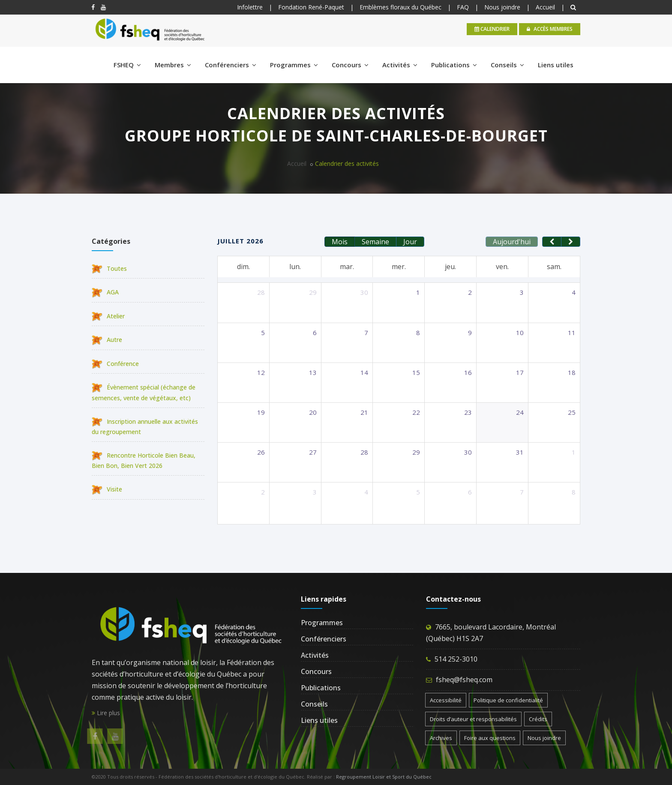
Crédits (538, 719)
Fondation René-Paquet (311, 7)
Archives (441, 738)
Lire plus (106, 713)
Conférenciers (231, 65)
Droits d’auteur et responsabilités (473, 719)
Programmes (294, 65)
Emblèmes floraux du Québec (400, 7)
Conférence (115, 364)
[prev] (552, 242)
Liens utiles (556, 65)
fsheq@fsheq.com (464, 680)
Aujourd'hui (512, 242)
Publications (454, 65)
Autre (107, 340)
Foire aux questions (490, 738)
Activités (400, 65)
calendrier (492, 29)
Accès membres (550, 29)
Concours (350, 65)
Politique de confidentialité (508, 700)
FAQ (463, 7)
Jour (410, 242)
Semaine (375, 242)
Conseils (507, 65)
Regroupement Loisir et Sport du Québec (384, 777)
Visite (107, 489)
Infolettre (250, 7)
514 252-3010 (456, 659)
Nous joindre (502, 7)
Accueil (545, 7)
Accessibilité (446, 700)
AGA (105, 292)
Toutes (109, 268)
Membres (173, 65)
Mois (340, 242)
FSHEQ (127, 65)
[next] (571, 242)
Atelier (108, 316)
